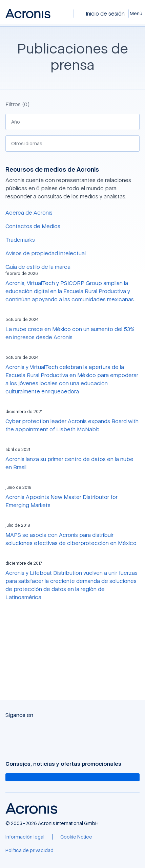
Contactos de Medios (33, 226)
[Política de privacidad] (29, 850)
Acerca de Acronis (29, 213)
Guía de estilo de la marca (38, 267)
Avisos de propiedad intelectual (46, 253)
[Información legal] (25, 837)
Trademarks (20, 240)
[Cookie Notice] (76, 837)
